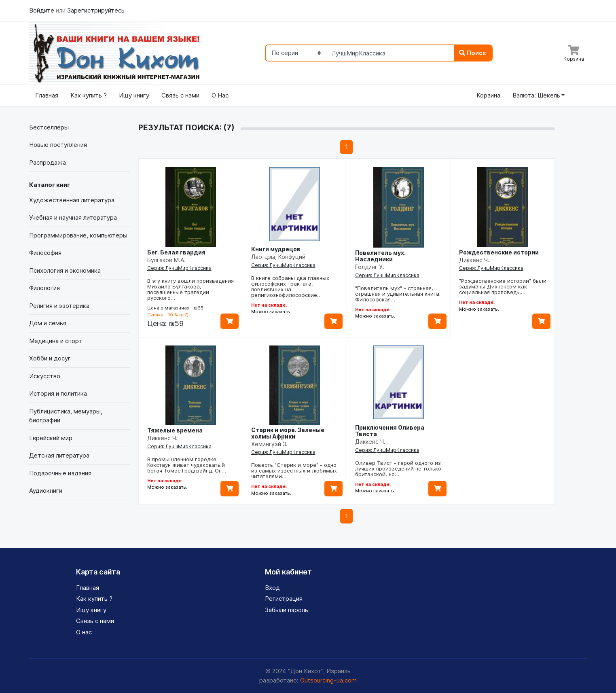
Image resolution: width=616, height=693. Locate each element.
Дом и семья (48, 323)
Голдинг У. (370, 267)
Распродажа (48, 162)
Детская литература (59, 455)
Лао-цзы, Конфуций (278, 257)
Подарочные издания (60, 473)
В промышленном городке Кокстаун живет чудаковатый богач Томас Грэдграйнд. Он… (187, 465)
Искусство (45, 376)
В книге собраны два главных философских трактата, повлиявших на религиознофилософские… (290, 286)
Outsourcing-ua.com (328, 680)
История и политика (58, 393)
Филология (44, 288)
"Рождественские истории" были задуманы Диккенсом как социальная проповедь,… (503, 286)
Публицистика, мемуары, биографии (66, 416)
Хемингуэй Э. (269, 444)
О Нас (220, 95)
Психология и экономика (65, 270)
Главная (47, 95)
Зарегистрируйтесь (96, 10)
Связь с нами (180, 95)
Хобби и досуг (50, 358)
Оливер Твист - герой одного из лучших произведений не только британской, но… (398, 468)
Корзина (488, 95)
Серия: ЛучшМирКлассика (179, 268)
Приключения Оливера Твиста (390, 431)
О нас (84, 632)
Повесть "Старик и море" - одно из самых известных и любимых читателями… (294, 470)
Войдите (42, 10)
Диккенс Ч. (474, 260)
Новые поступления (58, 145)
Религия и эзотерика (59, 306)
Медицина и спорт (56, 341)
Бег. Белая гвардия (176, 252)
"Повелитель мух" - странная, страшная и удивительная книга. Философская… (398, 294)
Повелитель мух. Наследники (380, 256)
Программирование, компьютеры (78, 235)
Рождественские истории (499, 252)
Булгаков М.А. (166, 260)
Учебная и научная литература (73, 217)
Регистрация (284, 599)
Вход (272, 588)
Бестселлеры (49, 127)
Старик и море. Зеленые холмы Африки (288, 433)
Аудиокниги (46, 491)
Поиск (473, 53)
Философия (45, 253)
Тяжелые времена (175, 430)
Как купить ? (89, 95)
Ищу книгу (134, 95)
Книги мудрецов (276, 249)
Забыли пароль (287, 610)
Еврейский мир (51, 438)
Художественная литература (72, 200)
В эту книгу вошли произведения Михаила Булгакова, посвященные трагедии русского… (191, 289)
